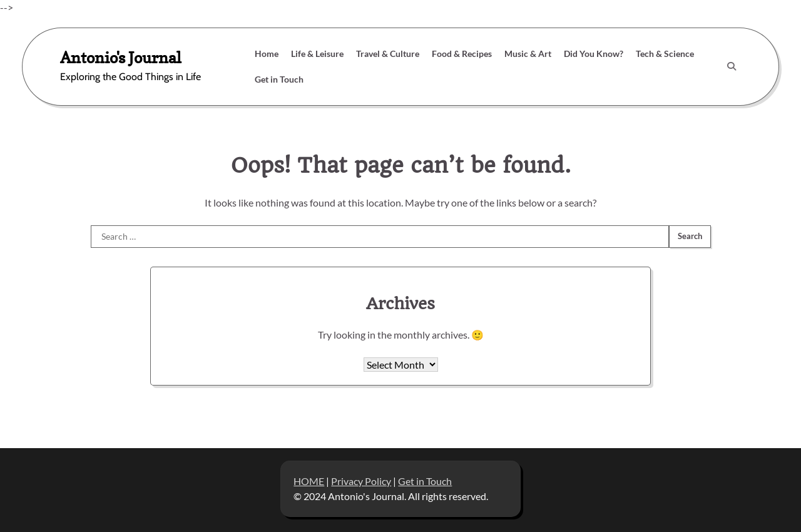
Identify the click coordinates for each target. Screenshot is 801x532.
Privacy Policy (361, 481)
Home (267, 54)
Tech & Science (665, 54)
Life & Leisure (317, 54)
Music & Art (528, 54)
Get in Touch (279, 79)
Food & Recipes (462, 54)
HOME (309, 481)
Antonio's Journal (121, 57)
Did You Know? (594, 54)
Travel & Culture (388, 54)
